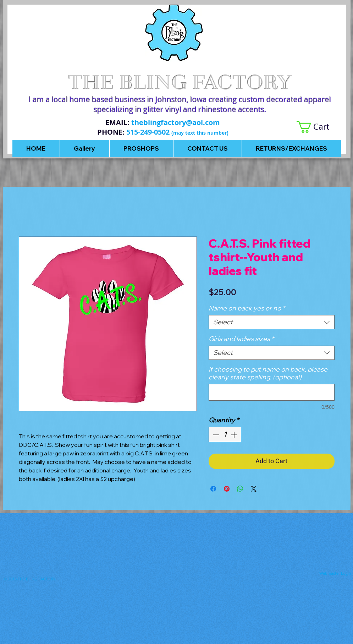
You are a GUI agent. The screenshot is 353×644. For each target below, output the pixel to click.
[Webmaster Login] (335, 573)
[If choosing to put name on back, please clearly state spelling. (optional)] (272, 392)
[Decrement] (215, 435)
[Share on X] (254, 489)
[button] (319, 127)
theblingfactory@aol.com (176, 122)
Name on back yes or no (247, 308)
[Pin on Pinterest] (227, 489)
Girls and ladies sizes (241, 339)
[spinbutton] (225, 435)
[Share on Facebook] (213, 489)
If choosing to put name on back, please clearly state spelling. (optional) (268, 373)
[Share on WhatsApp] (240, 489)
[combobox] (272, 322)
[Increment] (235, 435)
